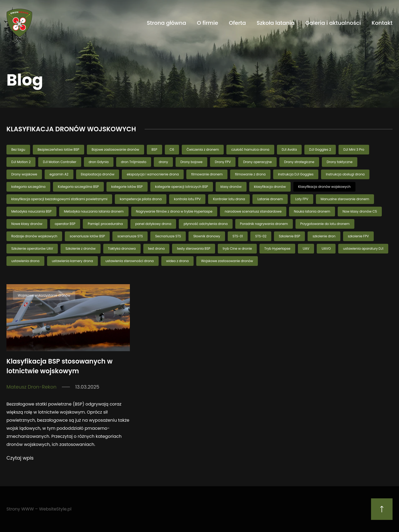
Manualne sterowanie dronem (345, 199)
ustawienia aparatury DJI (363, 249)
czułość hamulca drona (250, 149)
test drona (156, 249)
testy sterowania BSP (194, 249)
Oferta (237, 23)
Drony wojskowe (24, 174)
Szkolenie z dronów (80, 249)
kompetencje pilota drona (141, 199)
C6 (172, 149)
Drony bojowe (191, 162)
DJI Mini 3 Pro (354, 149)
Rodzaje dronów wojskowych (34, 236)
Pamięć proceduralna (105, 224)
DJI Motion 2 (21, 162)
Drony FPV (223, 162)
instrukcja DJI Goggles (296, 174)
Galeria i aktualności (333, 23)
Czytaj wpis (20, 458)
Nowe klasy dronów (27, 224)
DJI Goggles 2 (320, 149)
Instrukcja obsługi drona (345, 174)
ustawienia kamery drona (72, 261)
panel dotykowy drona (153, 224)
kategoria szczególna (28, 187)
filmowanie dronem (207, 174)
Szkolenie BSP (289, 236)
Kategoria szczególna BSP (78, 187)
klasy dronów (231, 187)
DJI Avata (289, 149)
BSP (154, 149)
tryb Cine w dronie (237, 249)
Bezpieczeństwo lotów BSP (58, 149)
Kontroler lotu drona (229, 199)
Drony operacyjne (257, 162)
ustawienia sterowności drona (130, 261)
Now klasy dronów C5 (360, 211)
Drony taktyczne (340, 162)
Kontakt (382, 23)
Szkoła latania (276, 23)
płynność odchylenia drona (206, 224)
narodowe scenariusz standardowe (253, 211)
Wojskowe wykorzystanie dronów (44, 295)
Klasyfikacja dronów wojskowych (324, 187)
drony (163, 162)
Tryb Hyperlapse (277, 249)
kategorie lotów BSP (127, 187)
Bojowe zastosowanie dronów (115, 149)
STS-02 (261, 236)
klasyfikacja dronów (270, 187)
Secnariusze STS (168, 236)
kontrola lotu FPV (187, 199)
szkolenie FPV (358, 236)
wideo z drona (177, 261)
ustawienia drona (25, 261)
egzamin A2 (59, 174)
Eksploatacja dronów (98, 174)
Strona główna (166, 23)
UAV (306, 249)
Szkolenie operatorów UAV (32, 249)
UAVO (326, 249)
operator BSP (65, 224)
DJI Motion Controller (60, 162)
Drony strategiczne (299, 162)
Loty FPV (302, 199)
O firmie (207, 23)
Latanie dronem (270, 199)
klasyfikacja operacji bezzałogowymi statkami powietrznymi (59, 199)
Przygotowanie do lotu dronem (325, 224)
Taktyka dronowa (122, 249)
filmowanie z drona (250, 174)
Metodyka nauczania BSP (31, 211)
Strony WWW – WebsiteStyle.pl (39, 509)
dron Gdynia (99, 162)
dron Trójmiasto (134, 162)
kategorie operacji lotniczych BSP (182, 187)
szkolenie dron (324, 236)
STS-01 (238, 236)
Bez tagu (18, 149)
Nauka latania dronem (312, 211)
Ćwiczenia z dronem (203, 149)
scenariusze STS (130, 236)
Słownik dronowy (207, 236)
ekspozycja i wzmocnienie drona (153, 174)
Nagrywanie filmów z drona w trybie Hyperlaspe (174, 211)
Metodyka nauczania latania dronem (94, 211)
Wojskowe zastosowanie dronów (227, 261)
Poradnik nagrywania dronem (264, 224)
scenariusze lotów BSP (87, 236)
